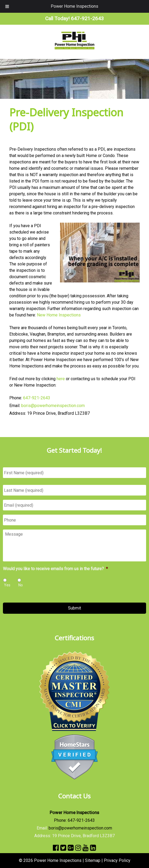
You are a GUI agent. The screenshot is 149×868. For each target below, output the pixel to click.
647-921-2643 (37, 398)
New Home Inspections (59, 315)
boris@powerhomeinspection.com (53, 406)
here (61, 379)
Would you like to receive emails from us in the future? (55, 569)
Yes (7, 585)
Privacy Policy (117, 860)
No (21, 585)
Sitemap (93, 860)
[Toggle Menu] (7, 6)
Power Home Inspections (74, 6)
